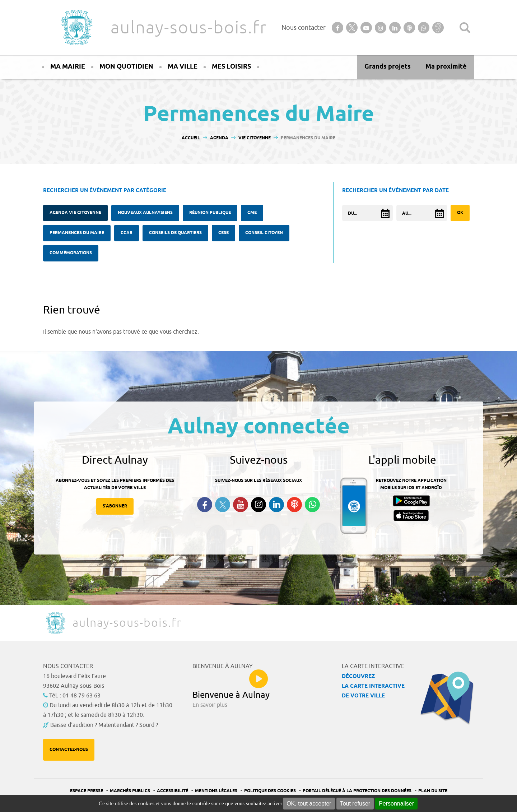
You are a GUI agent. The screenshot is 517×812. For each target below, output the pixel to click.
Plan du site (433, 791)
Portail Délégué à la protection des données (357, 791)
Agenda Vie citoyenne (75, 213)
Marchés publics (130, 791)
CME (252, 213)
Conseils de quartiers (175, 233)
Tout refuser (355, 804)
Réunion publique (210, 213)
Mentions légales (216, 791)
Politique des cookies (270, 791)
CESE (223, 233)
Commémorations (71, 253)
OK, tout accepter (309, 804)
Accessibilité (173, 791)
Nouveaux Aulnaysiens (145, 213)
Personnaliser (396, 804)
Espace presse (87, 791)
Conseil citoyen (264, 233)
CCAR (127, 233)
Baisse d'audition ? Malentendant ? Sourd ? (104, 725)
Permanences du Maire (77, 233)
